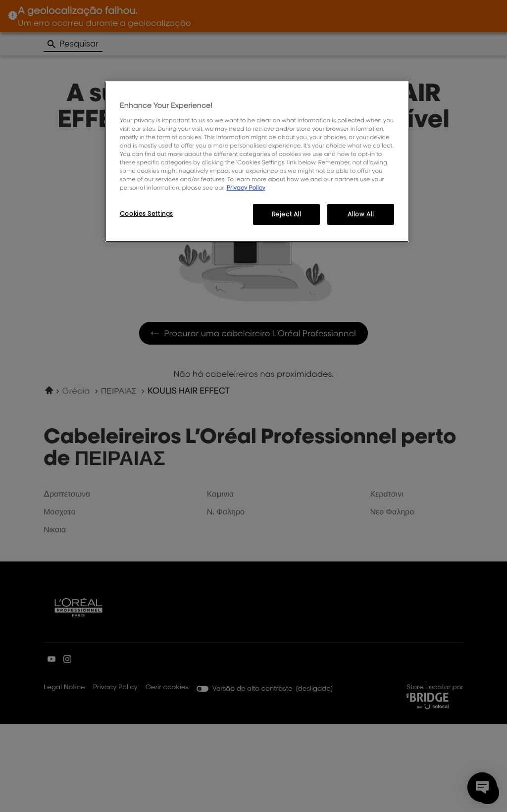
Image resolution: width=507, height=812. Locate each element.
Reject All (287, 214)
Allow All (361, 214)
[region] (257, 162)
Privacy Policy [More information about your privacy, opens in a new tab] (246, 187)
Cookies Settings (147, 214)
